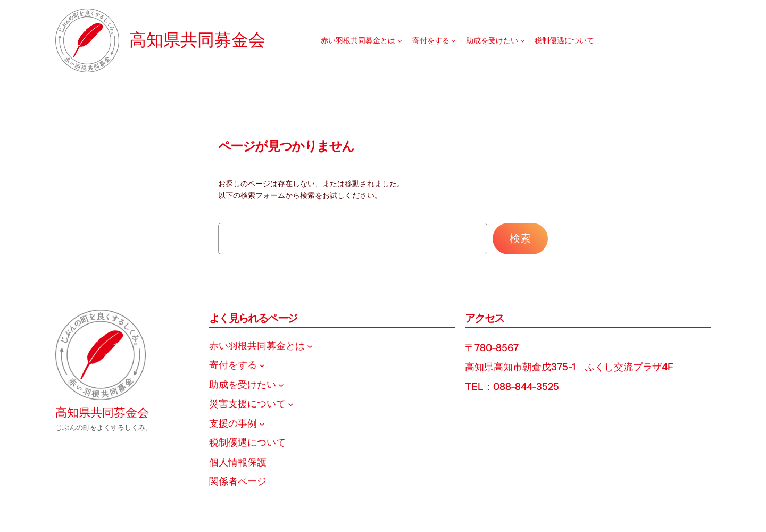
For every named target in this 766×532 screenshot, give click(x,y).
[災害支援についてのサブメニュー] (291, 404)
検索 (520, 238)
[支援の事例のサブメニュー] (262, 423)
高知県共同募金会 (197, 40)
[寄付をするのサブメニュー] (453, 41)
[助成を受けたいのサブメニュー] (523, 41)
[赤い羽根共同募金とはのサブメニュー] (400, 41)
